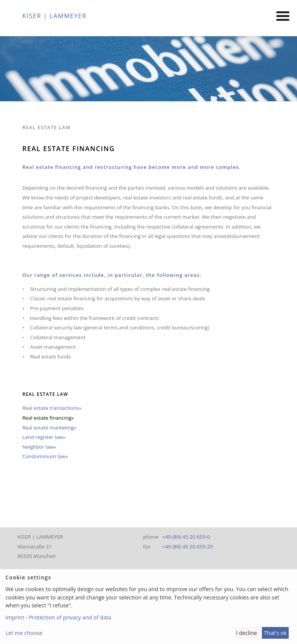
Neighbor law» (39, 447)
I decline (246, 633)
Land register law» (44, 437)
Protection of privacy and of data (70, 617)
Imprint (15, 617)
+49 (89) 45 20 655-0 (186, 537)
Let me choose (24, 633)
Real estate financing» (48, 418)
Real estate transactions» (52, 408)
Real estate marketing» (49, 428)
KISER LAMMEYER (54, 16)
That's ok (275, 633)
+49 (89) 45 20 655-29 (187, 547)
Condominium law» (45, 456)
